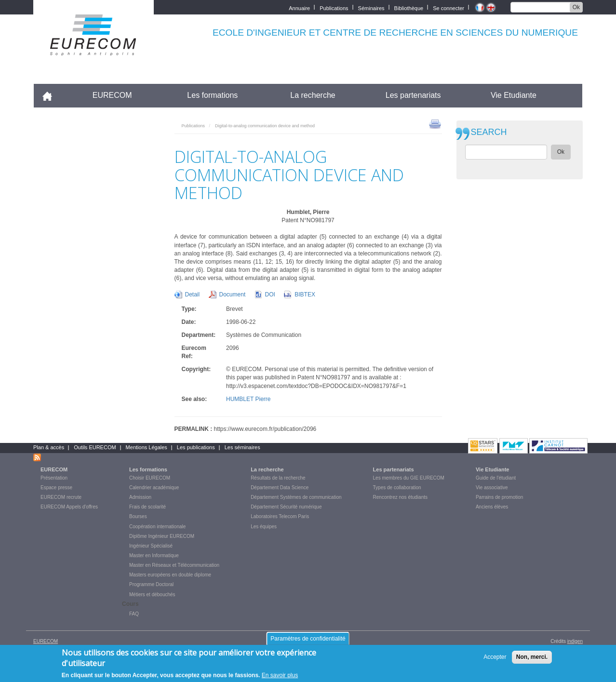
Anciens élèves (492, 507)
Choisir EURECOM (150, 478)
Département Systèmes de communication (296, 497)
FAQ (134, 614)
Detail (193, 294)
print (435, 123)
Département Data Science (280, 488)
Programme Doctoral (151, 584)
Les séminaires (242, 447)
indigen (575, 641)
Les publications (196, 447)
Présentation (54, 478)
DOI (270, 294)
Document (233, 294)
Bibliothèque (409, 7)
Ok (576, 7)
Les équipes (264, 527)
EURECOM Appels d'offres (69, 507)
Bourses (138, 516)
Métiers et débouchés (152, 595)
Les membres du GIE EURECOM (409, 478)
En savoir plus (280, 675)
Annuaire (299, 7)
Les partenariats (413, 95)
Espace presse (56, 488)
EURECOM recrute (61, 497)
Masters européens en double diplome (170, 575)
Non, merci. (532, 657)
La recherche (313, 95)
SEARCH (489, 132)
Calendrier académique (154, 488)
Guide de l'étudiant (496, 478)
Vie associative (492, 488)
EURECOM (112, 95)
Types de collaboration (397, 488)
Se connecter (449, 7)
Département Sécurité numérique (286, 507)
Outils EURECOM (95, 447)
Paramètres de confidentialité (308, 639)
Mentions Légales (147, 447)
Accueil (51, 95)
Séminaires (371, 7)
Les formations (212, 95)
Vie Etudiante (514, 95)
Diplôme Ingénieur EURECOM (162, 536)
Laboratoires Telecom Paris (280, 516)
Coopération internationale (157, 527)
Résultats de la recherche (278, 478)
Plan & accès (49, 447)
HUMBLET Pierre (248, 399)
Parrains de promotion (499, 497)
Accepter (495, 657)
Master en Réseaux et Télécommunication (174, 565)
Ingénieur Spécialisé (151, 546)
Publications (334, 7)
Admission (140, 497)
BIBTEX (305, 294)
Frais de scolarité (147, 507)
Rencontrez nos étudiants (400, 497)
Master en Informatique (154, 555)
